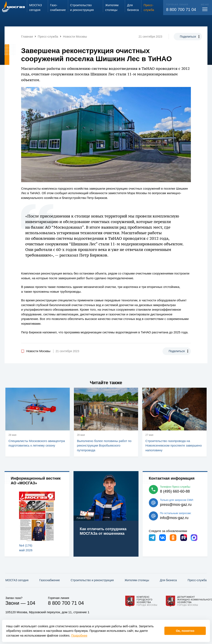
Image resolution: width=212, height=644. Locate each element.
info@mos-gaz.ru (174, 518)
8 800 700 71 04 (181, 10)
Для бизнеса (168, 580)
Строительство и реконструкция (92, 580)
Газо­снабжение (50, 580)
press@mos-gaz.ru (176, 505)
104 (31, 603)
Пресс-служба (197, 580)
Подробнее (79, 635)
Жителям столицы (137, 580)
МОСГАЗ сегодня (17, 580)
